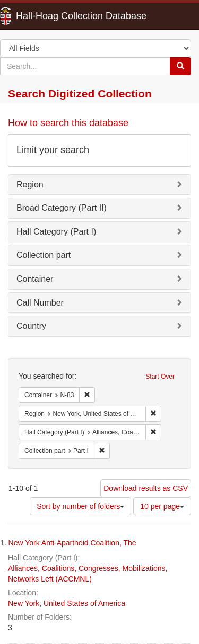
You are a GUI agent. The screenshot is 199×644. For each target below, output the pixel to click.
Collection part (44, 255)
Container (35, 279)
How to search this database (68, 123)
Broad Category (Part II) (62, 208)
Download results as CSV (146, 488)
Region (30, 185)
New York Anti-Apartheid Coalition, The (72, 543)
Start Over (160, 377)
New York (24, 603)
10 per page (162, 506)
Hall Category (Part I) (56, 232)
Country (31, 326)
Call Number (40, 303)
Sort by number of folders (80, 506)
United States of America (84, 603)
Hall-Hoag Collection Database (48, 16)
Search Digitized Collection (80, 93)
